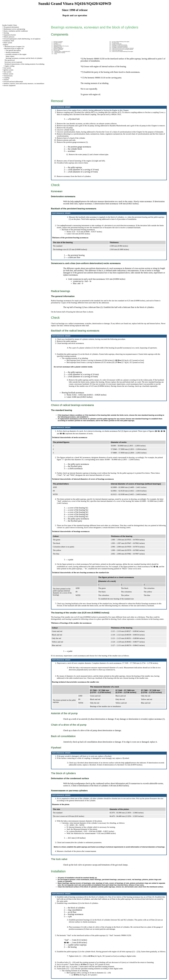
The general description (13, 50)
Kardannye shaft (9, 41)
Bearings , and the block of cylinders (24, 58)
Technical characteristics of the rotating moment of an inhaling (24, 64)
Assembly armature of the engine (16, 54)
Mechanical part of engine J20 (14, 48)
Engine (115, 110)
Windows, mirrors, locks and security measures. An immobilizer (24, 83)
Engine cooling (9, 66)
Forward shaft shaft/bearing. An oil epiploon (22, 39)
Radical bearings (146, 604)
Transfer (6, 80)
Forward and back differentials (13, 82)
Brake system (8, 43)
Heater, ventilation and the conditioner (16, 31)
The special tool (10, 60)
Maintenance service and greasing (14, 29)
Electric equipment (9, 85)
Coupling (6, 78)
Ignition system (8, 70)
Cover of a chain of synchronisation (118, 132)
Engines (6, 45)
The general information (11, 27)
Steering (6, 33)
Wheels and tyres (9, 37)
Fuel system (7, 68)
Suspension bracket (10, 35)
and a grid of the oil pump (131, 126)
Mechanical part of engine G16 (14, 47)
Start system (7, 72)
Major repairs (10, 56)
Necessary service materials (13, 62)
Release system (8, 74)
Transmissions (8, 76)
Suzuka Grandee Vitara (10, 25)
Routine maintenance (13, 52)
